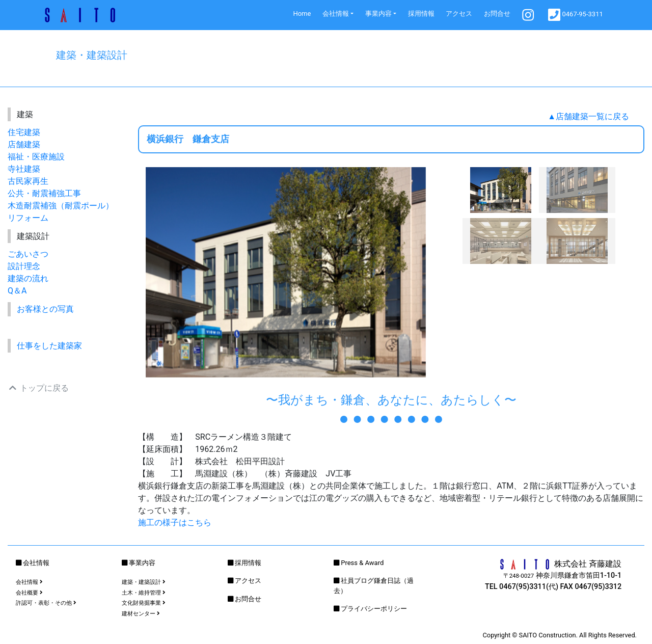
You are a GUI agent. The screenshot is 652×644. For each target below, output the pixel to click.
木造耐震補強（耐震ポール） (61, 206)
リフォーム (28, 218)
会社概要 (29, 593)
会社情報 (336, 14)
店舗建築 (24, 144)
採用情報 (421, 14)
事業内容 (378, 14)
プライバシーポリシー (374, 609)
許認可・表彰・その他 (46, 603)
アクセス (459, 14)
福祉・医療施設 (36, 157)
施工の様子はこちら (175, 522)
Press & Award (362, 563)
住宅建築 (24, 132)
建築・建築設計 (144, 582)
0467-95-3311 (576, 15)
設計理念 (24, 266)
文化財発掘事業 (144, 603)
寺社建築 (24, 169)
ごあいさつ (28, 254)
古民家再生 (28, 181)
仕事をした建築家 (49, 346)
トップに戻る (38, 388)
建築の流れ (28, 278)
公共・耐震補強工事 (44, 193)
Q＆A (17, 291)
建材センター (141, 614)
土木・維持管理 (144, 593)
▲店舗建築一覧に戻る (588, 116)
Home (302, 14)
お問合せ (497, 14)
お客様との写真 (45, 309)
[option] (286, 272)
